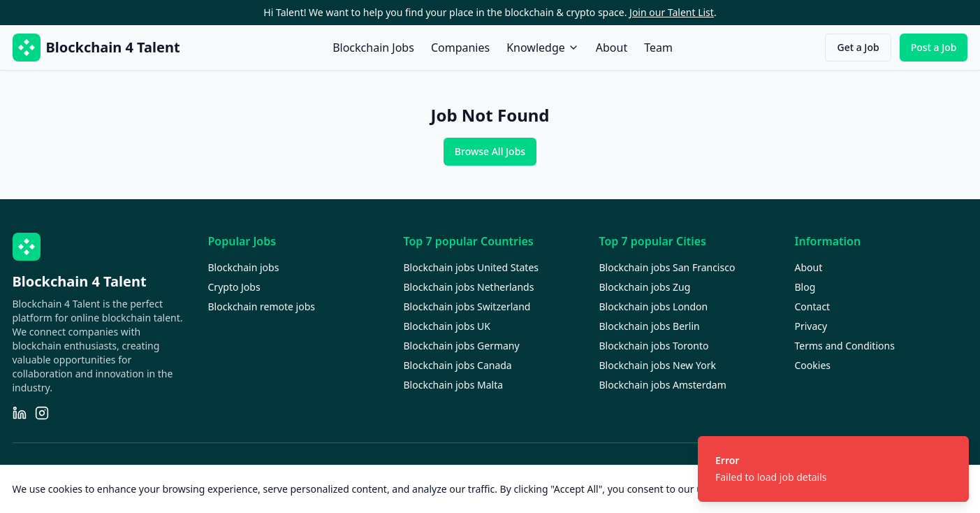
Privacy (811, 326)
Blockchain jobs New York (658, 365)
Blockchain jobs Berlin (650, 326)
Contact (813, 306)
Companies (460, 48)
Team (658, 48)
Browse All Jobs (490, 151)
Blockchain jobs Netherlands (469, 287)
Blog (805, 287)
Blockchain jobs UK (447, 326)
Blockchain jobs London (654, 306)
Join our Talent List (672, 12)
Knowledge (543, 48)
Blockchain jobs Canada (458, 365)
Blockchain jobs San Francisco (667, 267)
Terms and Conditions (845, 346)
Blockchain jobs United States (471, 267)
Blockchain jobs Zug (645, 287)
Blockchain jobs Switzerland (467, 306)
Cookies (813, 365)
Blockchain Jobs (373, 48)
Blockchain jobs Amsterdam (663, 385)
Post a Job (934, 47)
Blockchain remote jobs (262, 306)
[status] (833, 469)
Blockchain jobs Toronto (654, 346)
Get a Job (858, 47)
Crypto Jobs (234, 287)
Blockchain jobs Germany (462, 346)
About (612, 48)
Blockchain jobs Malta (454, 385)
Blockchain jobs (244, 267)
